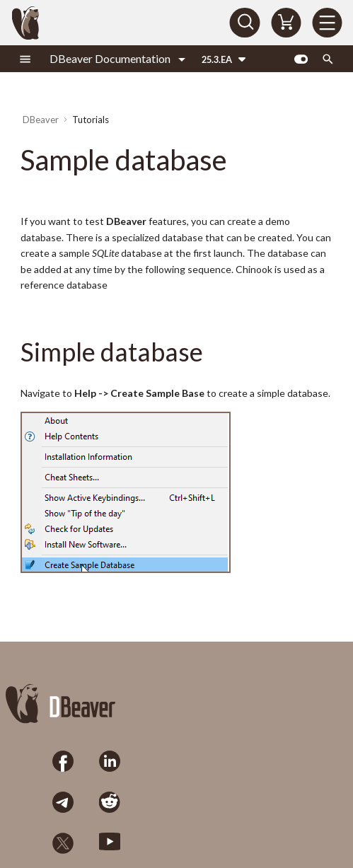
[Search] (245, 23)
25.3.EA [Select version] (217, 59)
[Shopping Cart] (286, 23)
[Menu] (327, 23)
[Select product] (117, 59)
